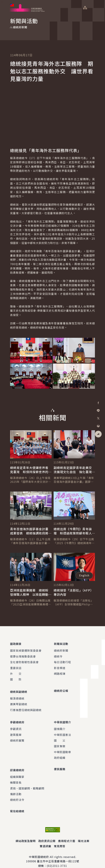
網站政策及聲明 (26, 834)
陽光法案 (84, 834)
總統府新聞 (61, 649)
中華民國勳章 (62, 747)
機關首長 (16, 776)
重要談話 (16, 666)
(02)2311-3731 (57, 859)
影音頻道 (60, 666)
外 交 (16, 672)
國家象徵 (60, 741)
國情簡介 (60, 724)
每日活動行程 (62, 660)
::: (2, 2)
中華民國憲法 (62, 730)
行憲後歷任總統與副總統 (26, 707)
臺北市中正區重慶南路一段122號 (58, 855)
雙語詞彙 (46, 839)
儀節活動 (16, 787)
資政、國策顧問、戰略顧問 (27, 782)
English (84, 575)
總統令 (58, 655)
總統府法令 (17, 793)
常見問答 (60, 839)
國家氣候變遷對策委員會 (26, 649)
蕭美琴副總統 (19, 701)
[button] (98, 434)
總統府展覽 (17, 736)
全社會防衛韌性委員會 (24, 660)
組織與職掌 (17, 770)
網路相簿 (60, 672)
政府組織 (60, 753)
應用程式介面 (67, 834)
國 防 (16, 678)
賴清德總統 (17, 695)
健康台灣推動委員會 (23, 655)
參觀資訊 (16, 724)
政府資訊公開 (47, 834)
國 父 (60, 736)
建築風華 (16, 730)
